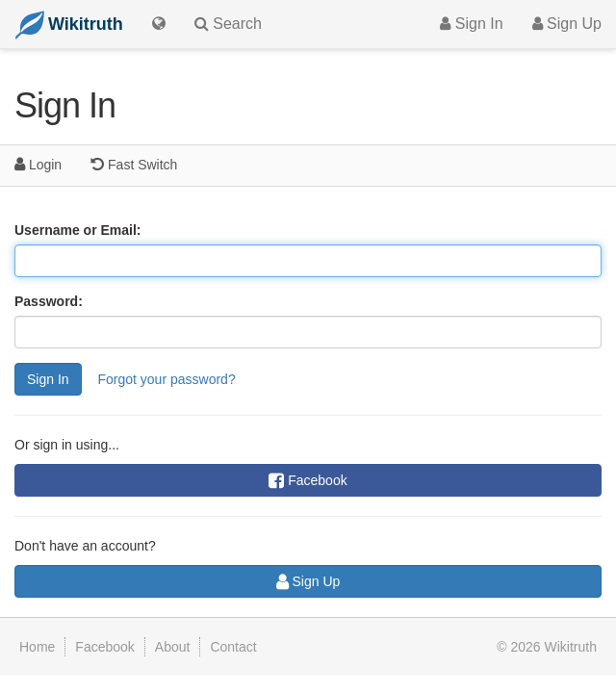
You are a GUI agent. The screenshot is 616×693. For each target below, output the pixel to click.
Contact (233, 647)
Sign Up (567, 24)
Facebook (308, 480)
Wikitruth (571, 647)
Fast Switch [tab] (134, 164)
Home (37, 647)
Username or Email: (78, 230)
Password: (49, 301)
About (173, 647)
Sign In (471, 24)
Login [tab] (38, 164)
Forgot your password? (166, 379)
